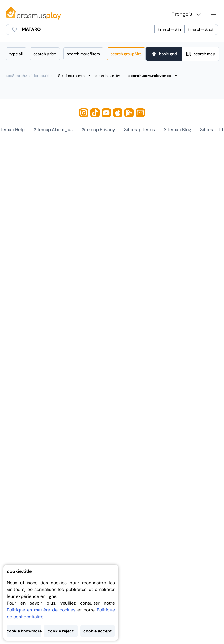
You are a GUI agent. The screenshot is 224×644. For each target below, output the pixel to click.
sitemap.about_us (53, 130)
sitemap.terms (140, 130)
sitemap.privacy (98, 130)
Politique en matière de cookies (41, 610)
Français (187, 14)
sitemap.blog (177, 130)
